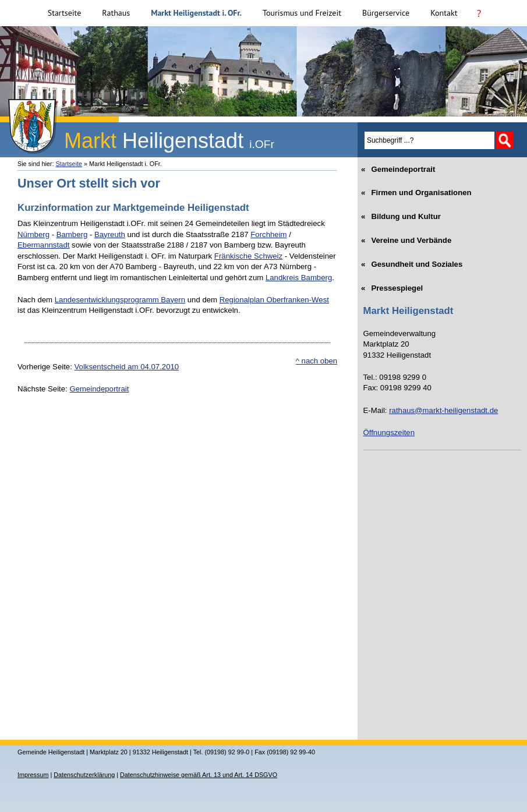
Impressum (33, 775)
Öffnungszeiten (389, 433)
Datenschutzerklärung (84, 775)
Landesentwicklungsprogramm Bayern (120, 300)
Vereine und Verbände (408, 237)
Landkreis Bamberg (299, 278)
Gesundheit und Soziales (413, 261)
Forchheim (268, 234)
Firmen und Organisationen (418, 189)
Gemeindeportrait (99, 389)
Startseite (65, 13)
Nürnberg (33, 234)
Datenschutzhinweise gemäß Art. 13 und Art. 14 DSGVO (199, 775)
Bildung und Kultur (402, 213)
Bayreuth (110, 234)
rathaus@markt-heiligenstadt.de (443, 410)
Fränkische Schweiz (248, 256)
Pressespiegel (393, 284)
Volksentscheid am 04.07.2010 (127, 367)
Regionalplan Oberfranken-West (274, 300)
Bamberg (72, 234)
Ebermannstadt (43, 245)
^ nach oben (316, 361)
